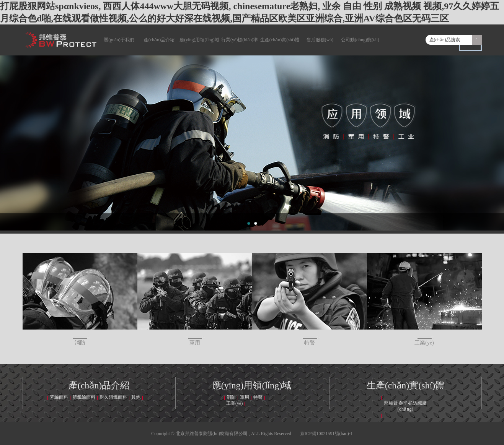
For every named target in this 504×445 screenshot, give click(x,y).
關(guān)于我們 (119, 40)
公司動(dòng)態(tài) (360, 40)
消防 (80, 299)
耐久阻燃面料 (113, 397)
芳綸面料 (59, 397)
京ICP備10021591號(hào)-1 (326, 434)
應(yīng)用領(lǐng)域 (199, 40)
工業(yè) (424, 299)
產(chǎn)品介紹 (159, 40)
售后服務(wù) (320, 40)
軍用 (195, 299)
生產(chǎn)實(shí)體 (280, 40)
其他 (136, 397)
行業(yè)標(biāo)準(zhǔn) (240, 46)
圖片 (470, 47)
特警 (310, 299)
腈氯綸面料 (84, 397)
